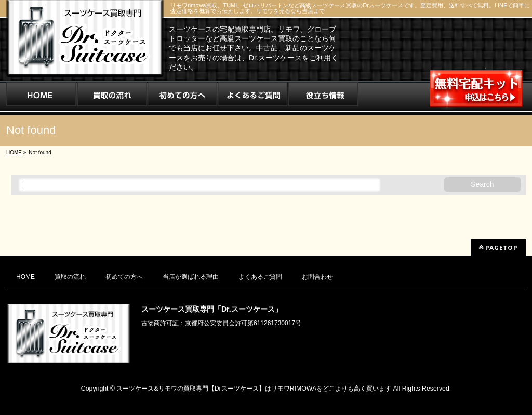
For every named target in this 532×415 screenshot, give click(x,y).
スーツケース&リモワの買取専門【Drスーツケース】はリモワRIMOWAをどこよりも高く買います (254, 389)
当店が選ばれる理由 (191, 277)
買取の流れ (70, 277)
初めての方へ (124, 277)
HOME (25, 277)
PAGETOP (498, 247)
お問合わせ (317, 277)
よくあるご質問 (260, 277)
